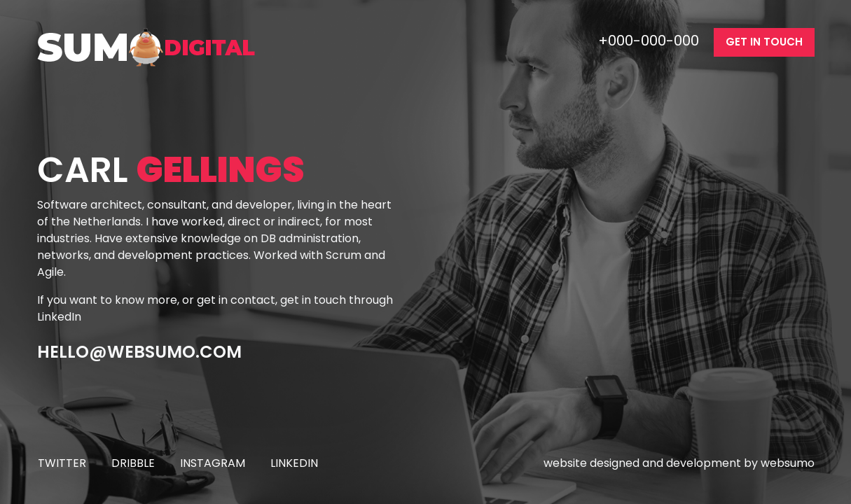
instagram (213, 463)
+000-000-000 (650, 41)
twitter (62, 463)
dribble (133, 463)
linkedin (294, 463)
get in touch (764, 42)
